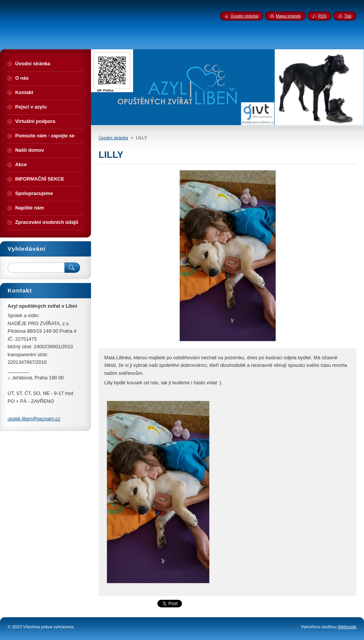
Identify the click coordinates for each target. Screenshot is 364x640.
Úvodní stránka (113, 138)
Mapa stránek (288, 16)
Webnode (347, 627)
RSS (322, 16)
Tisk (348, 16)
